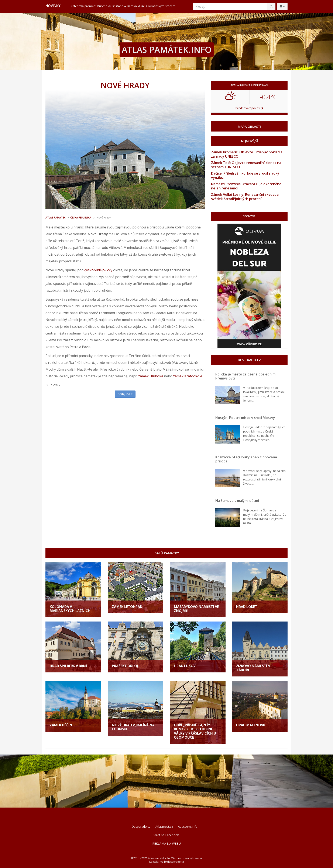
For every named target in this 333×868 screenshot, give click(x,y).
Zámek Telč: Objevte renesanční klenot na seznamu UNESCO (246, 165)
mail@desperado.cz (172, 862)
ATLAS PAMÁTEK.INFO (167, 50)
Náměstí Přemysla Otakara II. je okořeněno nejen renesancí (246, 186)
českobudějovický (98, 270)
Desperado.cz (141, 827)
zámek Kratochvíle (188, 376)
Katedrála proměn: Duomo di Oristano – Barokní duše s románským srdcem (123, 6)
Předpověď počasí (249, 108)
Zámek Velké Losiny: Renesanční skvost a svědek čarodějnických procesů (245, 197)
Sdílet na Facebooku (167, 835)
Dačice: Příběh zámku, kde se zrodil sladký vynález (245, 175)
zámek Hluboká (151, 376)
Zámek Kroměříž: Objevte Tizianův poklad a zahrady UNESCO (247, 154)
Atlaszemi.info (188, 827)
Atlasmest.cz (164, 827)
